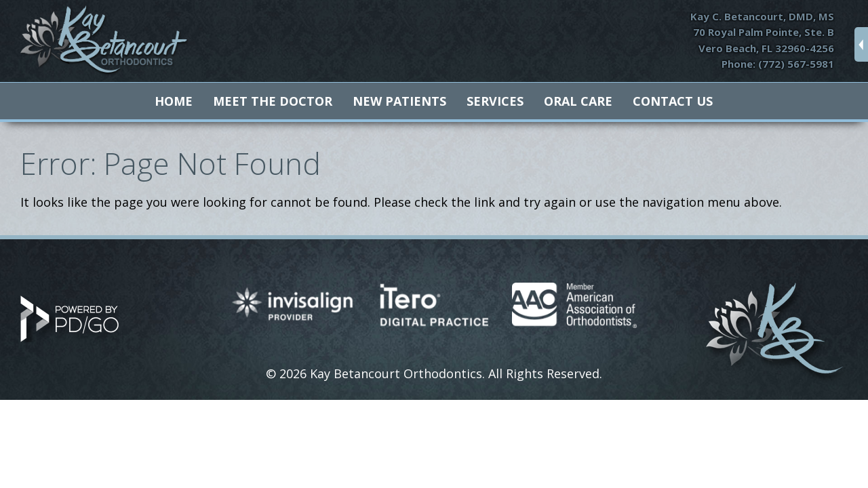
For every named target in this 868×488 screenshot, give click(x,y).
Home (174, 101)
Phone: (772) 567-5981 (778, 64)
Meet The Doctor (273, 101)
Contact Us (673, 101)
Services (495, 101)
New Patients (399, 101)
